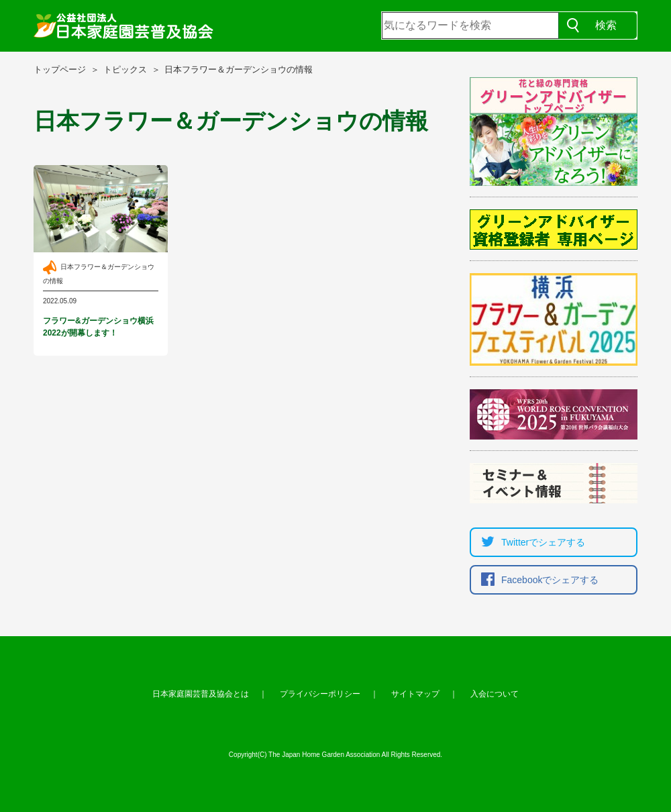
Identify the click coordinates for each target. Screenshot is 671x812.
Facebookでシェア (536, 580)
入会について (495, 694)
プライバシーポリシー (320, 694)
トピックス (125, 69)
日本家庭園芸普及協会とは (201, 694)
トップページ (60, 69)
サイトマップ (415, 694)
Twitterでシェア (530, 542)
